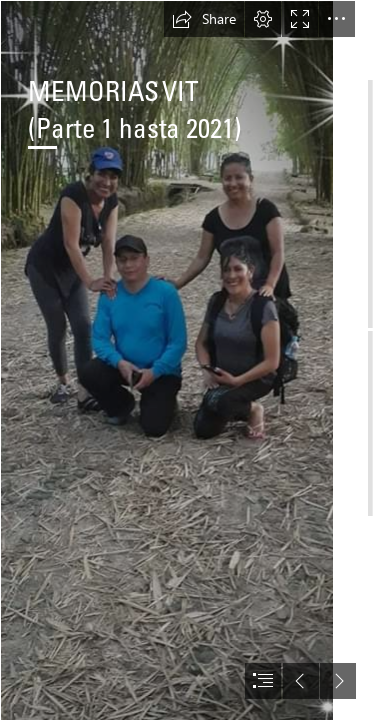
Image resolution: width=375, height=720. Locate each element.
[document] (187, 360)
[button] (204, 19)
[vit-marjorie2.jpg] (166, 360)
